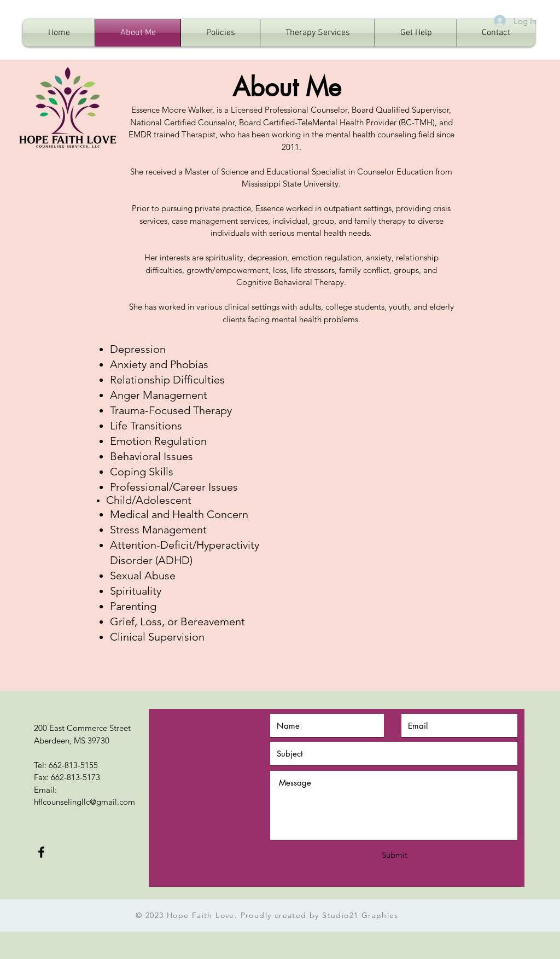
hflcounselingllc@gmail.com (84, 802)
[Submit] (394, 855)
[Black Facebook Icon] (41, 852)
